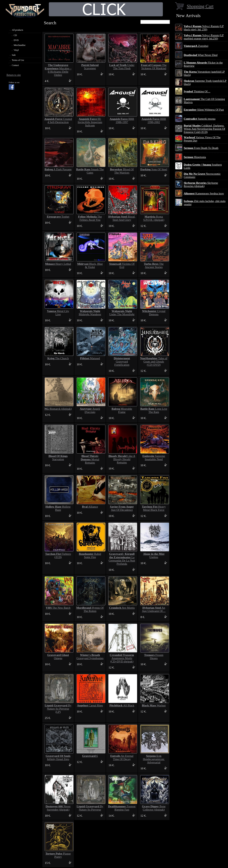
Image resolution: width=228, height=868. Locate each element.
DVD (16, 40)
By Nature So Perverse (90, 808)
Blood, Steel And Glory (122, 218)
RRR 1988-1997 (122, 121)
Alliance (90, 507)
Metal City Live (58, 313)
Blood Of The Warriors (122, 171)
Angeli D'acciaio (90, 410)
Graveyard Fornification (122, 362)
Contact (15, 65)
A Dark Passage (58, 169)
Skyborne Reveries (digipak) (201, 184)
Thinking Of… (197, 91)
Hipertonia (195, 157)
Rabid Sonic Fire (90, 555)
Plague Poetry (58, 855)
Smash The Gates (90, 171)
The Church (58, 358)
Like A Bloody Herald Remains (122, 459)
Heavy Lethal (58, 264)
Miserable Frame (122, 410)
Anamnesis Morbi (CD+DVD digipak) (122, 658)
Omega (58, 657)
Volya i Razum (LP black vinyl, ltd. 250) (204, 28)
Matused (90, 358)
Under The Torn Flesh (122, 67)
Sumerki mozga (200, 119)
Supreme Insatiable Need (154, 458)
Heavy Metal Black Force (154, 508)
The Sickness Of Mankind (154, 67)
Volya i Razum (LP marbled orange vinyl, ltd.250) (204, 37)
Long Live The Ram (154, 410)
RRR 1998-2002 (154, 121)
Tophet (58, 217)
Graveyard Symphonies (90, 657)
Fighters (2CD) (58, 555)
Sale (14, 55)
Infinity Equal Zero (58, 758)
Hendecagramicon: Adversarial (154, 759)
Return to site (14, 75)
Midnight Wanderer (90, 313)
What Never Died (201, 55)
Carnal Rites (90, 705)
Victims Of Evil (122, 265)
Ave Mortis (122, 608)
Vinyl (16, 50)
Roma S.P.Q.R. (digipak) (154, 218)
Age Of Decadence (122, 508)
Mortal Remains (90, 459)
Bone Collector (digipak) (154, 808)
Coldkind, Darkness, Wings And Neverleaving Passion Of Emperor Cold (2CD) (204, 129)
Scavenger (90, 67)
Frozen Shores (154, 657)
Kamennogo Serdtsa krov (204, 193)
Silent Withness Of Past (204, 110)
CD (15, 35)
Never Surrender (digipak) (58, 808)
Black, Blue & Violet (90, 265)
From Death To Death (201, 148)
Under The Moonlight (122, 313)
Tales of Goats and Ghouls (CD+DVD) (154, 362)
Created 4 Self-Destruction (58, 121)
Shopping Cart (200, 6)
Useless (154, 555)
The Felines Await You (90, 218)
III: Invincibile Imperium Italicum (90, 122)
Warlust (154, 705)
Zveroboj (196, 46)
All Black (122, 705)
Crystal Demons (154, 313)
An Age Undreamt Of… (154, 609)
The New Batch (58, 608)
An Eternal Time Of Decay (122, 758)
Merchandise (20, 45)
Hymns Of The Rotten (90, 609)
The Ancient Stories (154, 265)
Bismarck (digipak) (58, 409)
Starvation (58, 458)
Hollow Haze (58, 508)
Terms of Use (18, 60)
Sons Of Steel (154, 169)
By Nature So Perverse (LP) (58, 709)
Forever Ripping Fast (122, 808)
